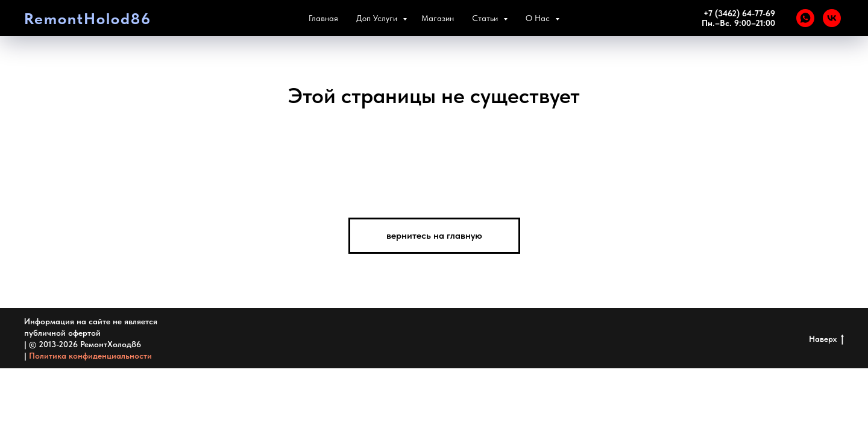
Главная (323, 18)
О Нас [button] (539, 18)
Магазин (438, 18)
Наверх (826, 339)
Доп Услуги (378, 18)
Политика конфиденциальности (90, 356)
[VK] (832, 18)
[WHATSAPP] (805, 18)
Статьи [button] (486, 18)
